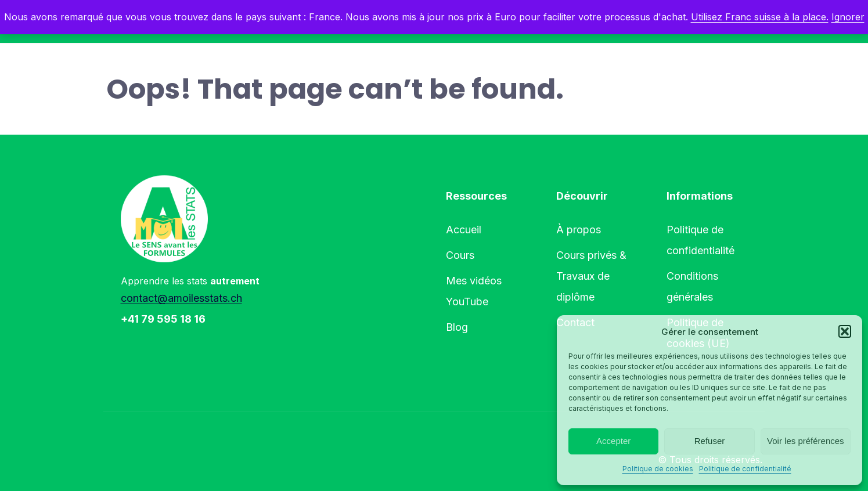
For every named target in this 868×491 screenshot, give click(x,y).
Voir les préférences (806, 441)
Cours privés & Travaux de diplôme (591, 276)
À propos (579, 230)
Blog (457, 327)
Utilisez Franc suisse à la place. (760, 17)
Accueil (464, 230)
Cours (460, 255)
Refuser (710, 441)
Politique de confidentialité (745, 469)
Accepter (613, 441)
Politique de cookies (658, 469)
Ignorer (848, 17)
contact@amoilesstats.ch (181, 298)
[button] (845, 331)
